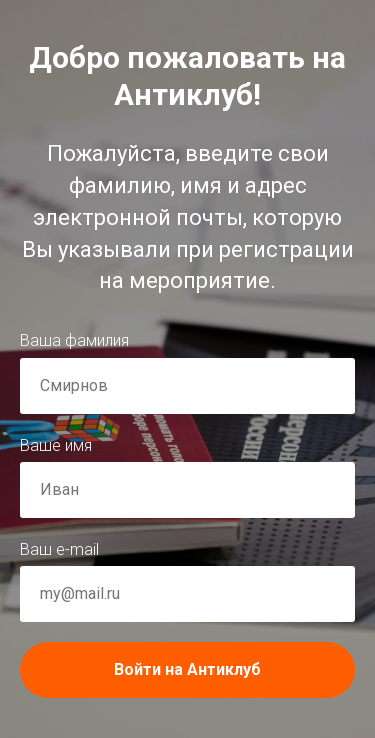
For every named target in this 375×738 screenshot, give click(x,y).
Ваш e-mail (59, 549)
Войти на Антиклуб (234, 670)
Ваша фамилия (74, 340)
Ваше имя (56, 445)
